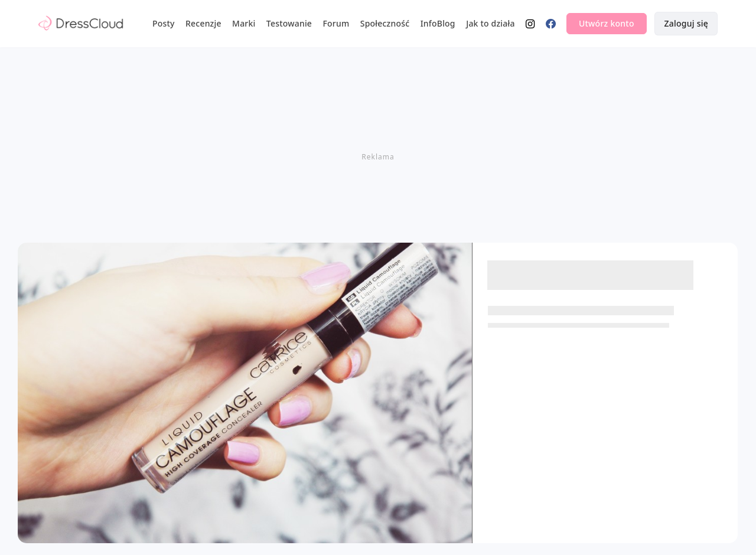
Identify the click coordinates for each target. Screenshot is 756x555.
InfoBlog (438, 23)
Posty (164, 23)
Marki (244, 23)
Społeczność (385, 23)
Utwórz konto (607, 23)
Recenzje (203, 23)
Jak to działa (491, 23)
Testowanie (289, 23)
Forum (336, 23)
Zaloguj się (686, 23)
